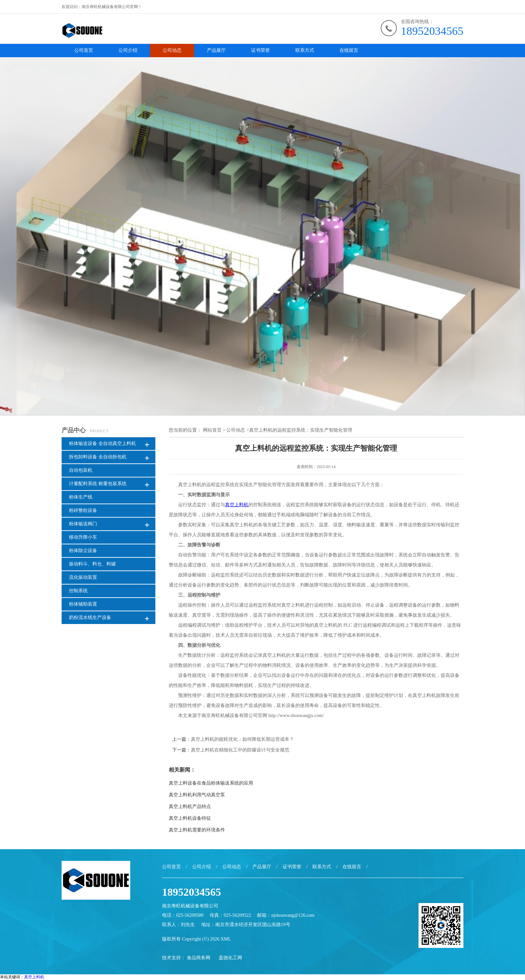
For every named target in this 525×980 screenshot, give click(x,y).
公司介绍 (128, 50)
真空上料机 (34, 977)
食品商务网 (199, 958)
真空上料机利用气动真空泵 (197, 795)
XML (226, 939)
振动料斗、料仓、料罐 (92, 564)
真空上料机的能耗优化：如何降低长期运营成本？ (242, 739)
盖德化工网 (230, 958)
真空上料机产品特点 (190, 807)
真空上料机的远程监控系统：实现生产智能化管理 (301, 430)
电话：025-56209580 (183, 915)
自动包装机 (81, 470)
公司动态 (172, 50)
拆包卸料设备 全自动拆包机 (98, 457)
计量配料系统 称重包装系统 (98, 484)
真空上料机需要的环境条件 (197, 830)
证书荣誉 (260, 50)
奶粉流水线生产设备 (90, 617)
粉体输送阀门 (83, 524)
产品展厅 (216, 50)
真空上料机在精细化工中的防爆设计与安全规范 (240, 750)
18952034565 (432, 31)
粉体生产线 (81, 497)
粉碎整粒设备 (83, 510)
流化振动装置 (83, 577)
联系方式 (305, 50)
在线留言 (349, 50)
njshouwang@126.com (293, 915)
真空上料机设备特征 (190, 818)
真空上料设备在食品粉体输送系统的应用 (211, 783)
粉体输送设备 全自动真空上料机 (102, 443)
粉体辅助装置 (83, 604)
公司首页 (84, 50)
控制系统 (78, 591)
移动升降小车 (83, 537)
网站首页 (212, 430)
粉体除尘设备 (83, 551)
